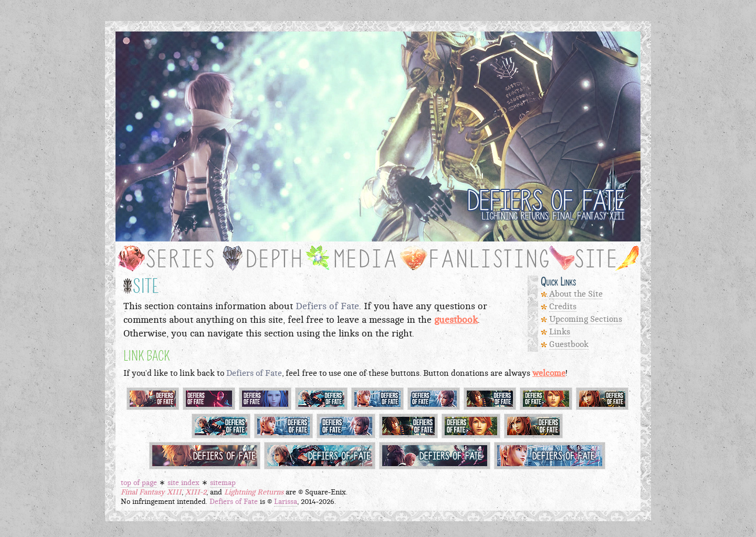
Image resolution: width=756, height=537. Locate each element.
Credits (563, 307)
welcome (549, 373)
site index (183, 483)
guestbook (456, 320)
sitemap (223, 483)
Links (560, 332)
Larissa (286, 502)
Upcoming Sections (586, 319)
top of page (139, 483)
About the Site (576, 294)
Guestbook (569, 344)
